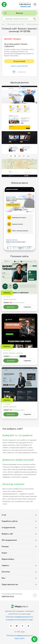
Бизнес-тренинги (10, 299)
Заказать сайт (26, 6)
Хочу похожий (19, 61)
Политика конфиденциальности (20, 635)
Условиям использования (17, 620)
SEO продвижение (9, 540)
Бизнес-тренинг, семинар (13, 353)
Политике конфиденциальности (19, 617)
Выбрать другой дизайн (19, 66)
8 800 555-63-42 (25, 4)
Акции (4, 553)
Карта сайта (20, 638)
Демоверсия (11, 307)
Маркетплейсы (8, 559)
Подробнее (27, 307)
